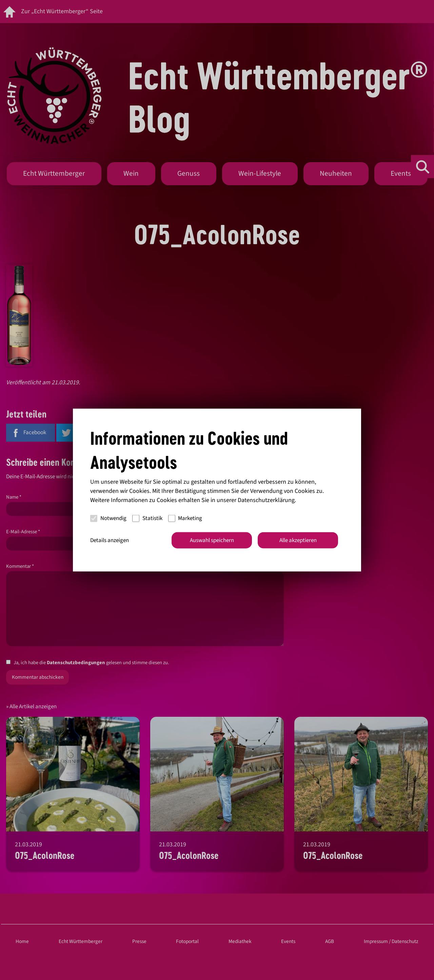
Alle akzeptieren (298, 540)
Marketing (185, 518)
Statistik (147, 518)
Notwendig (108, 518)
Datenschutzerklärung (266, 500)
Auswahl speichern (212, 540)
